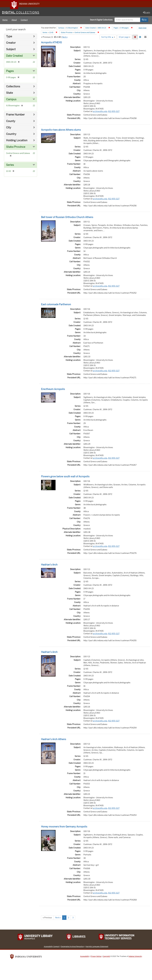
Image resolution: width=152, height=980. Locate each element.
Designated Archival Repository (73, 947)
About (14, 20)
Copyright (106, 957)
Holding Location (17, 141)
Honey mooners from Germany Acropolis (64, 827)
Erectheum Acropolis (53, 389)
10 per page (124, 37)
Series (10, 165)
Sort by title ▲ (108, 37)
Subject (11, 50)
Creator (11, 43)
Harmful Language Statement (97, 947)
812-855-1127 (114, 112)
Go (144, 20)
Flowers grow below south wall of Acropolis (65, 477)
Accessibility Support (52, 947)
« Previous (47, 918)
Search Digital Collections (101, 20)
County (11, 122)
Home (5, 20)
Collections (13, 87)
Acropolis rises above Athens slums (61, 130)
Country (11, 134)
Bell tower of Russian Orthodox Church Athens (67, 218)
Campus (11, 100)
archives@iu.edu (100, 112)
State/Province (16, 147)
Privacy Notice (96, 957)
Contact (24, 20)
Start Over (143, 28)
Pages (10, 71)
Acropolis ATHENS (51, 43)
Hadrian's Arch (49, 565)
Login (146, 13)
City (9, 128)
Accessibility (85, 957)
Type (9, 37)
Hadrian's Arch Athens (54, 740)
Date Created (14, 56)
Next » (65, 37)
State (9, 93)
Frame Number (15, 115)
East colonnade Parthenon (56, 305)
